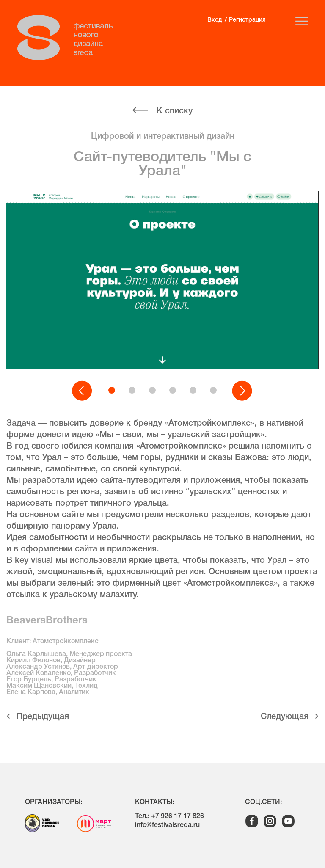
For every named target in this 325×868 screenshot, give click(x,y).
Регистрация (247, 20)
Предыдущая (43, 717)
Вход (215, 20)
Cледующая (285, 717)
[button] (83, 391)
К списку (175, 111)
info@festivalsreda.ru (167, 825)
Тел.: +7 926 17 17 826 (169, 816)
